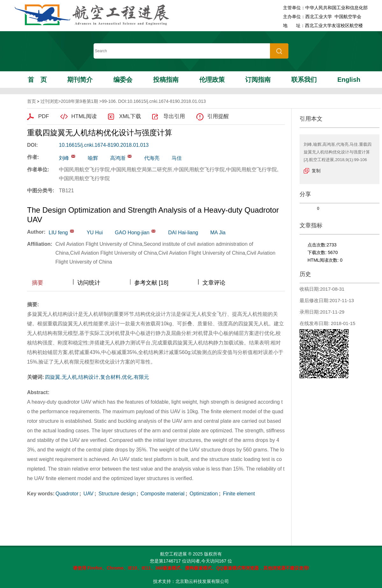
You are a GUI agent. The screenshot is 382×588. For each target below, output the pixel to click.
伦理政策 (212, 80)
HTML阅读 (84, 116)
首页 (37, 80)
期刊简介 (80, 80)
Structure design (116, 494)
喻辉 (93, 158)
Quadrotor (67, 494)
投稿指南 (166, 80)
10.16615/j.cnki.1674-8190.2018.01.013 (104, 145)
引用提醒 (218, 116)
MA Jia (218, 233)
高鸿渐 (118, 158)
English (349, 80)
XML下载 (130, 116)
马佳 (177, 158)
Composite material (162, 494)
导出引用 (174, 116)
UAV (88, 494)
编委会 (123, 80)
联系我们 (304, 80)
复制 (316, 171)
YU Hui (95, 233)
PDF (44, 116)
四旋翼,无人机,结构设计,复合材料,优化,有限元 (97, 377)
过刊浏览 (49, 101)
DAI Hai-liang (183, 233)
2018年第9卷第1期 (79, 101)
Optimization (203, 494)
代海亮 (152, 158)
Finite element (238, 494)
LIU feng (58, 233)
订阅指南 (258, 80)
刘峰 (64, 158)
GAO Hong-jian (132, 233)
